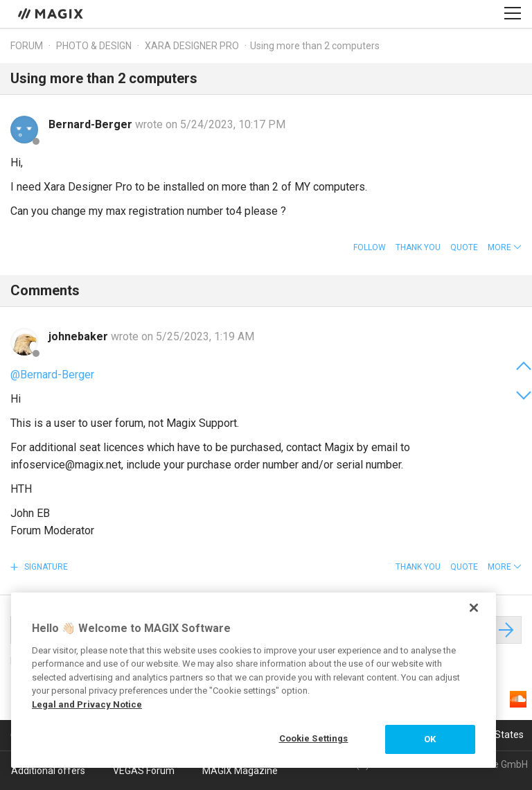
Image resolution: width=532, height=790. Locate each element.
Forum (27, 46)
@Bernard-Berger (52, 375)
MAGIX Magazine (240, 771)
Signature (45, 567)
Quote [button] (464, 247)
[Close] (474, 608)
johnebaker (80, 336)
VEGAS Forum (144, 771)
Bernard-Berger (92, 124)
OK (430, 739)
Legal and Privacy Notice (87, 704)
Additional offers (48, 771)
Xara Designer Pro (192, 46)
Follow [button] (370, 247)
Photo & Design (94, 46)
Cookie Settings (314, 738)
